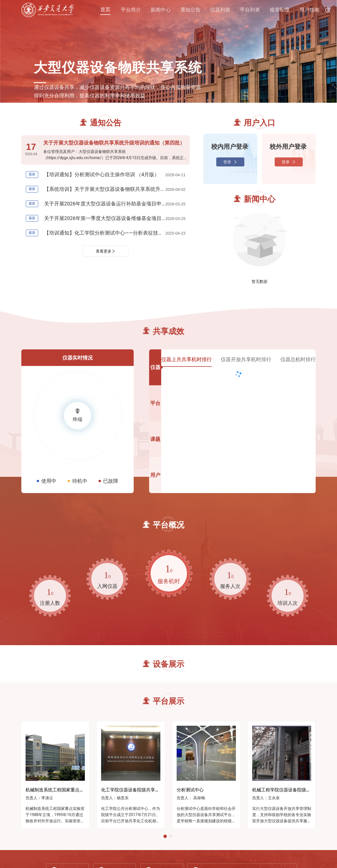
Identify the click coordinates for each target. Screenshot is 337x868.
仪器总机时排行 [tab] (298, 359)
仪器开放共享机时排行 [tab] (246, 359)
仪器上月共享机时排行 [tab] (186, 359)
